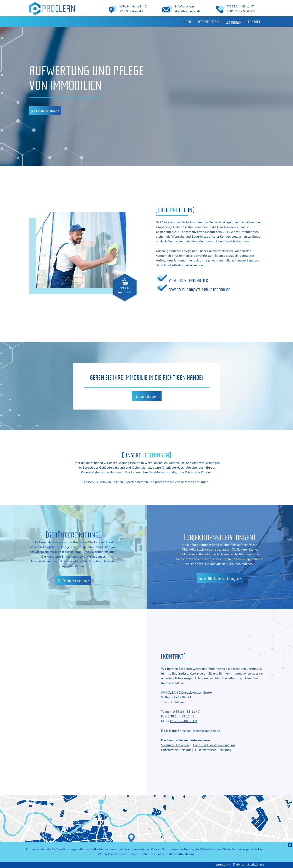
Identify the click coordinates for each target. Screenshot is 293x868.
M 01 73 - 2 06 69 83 (241, 11)
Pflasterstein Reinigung (177, 750)
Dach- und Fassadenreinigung (214, 745)
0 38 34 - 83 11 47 (186, 712)
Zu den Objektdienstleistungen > (220, 578)
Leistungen (233, 22)
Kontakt (254, 22)
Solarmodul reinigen (175, 745)
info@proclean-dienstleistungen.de (196, 731)
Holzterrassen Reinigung (215, 750)
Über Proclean (208, 22)
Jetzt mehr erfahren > (45, 111)
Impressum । (221, 864)
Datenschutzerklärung (248, 864)
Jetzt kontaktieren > (147, 396)
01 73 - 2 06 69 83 (184, 721)
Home (188, 22)
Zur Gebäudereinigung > (73, 580)
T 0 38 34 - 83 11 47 (240, 7)
